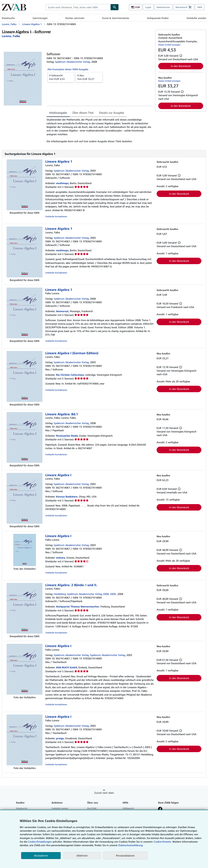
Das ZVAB (92, 808)
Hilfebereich (128, 808)
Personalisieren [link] (125, 855)
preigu (60, 738)
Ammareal (62, 311)
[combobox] (78, 7)
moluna (61, 558)
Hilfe (200, 7)
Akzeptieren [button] (41, 856)
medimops (62, 183)
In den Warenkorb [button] (181, 66)
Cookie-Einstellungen (40, 842)
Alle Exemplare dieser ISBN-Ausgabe (68, 69)
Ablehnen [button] (82, 856)
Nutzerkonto (163, 7)
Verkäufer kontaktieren (56, 216)
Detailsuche (8, 18)
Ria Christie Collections (70, 375)
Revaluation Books (67, 436)
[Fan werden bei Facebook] (160, 809)
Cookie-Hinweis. (163, 842)
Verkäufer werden (196, 18)
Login (148, 7)
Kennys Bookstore (67, 496)
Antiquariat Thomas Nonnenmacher (78, 606)
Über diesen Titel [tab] (83, 113)
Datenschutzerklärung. (131, 845)
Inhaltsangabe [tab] (58, 113)
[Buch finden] (115, 7)
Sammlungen (40, 18)
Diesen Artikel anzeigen (169, 45)
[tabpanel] (99, 130)
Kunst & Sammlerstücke (116, 18)
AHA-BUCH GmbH (67, 667)
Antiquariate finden (158, 18)
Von (61, 77)
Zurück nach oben (104, 793)
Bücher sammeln (75, 18)
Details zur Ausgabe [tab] (112, 113)
